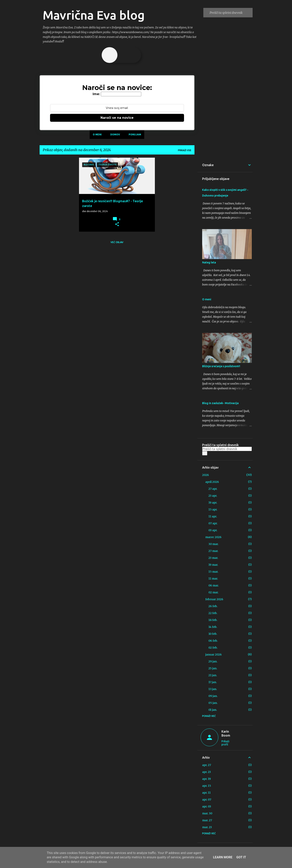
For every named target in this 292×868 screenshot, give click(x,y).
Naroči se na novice (117, 118)
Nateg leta (209, 262)
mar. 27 (207, 820)
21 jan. (213, 675)
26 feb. (213, 606)
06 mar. (214, 585)
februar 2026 (214, 599)
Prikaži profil (225, 743)
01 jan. (213, 710)
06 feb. (213, 641)
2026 (206, 475)
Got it (241, 857)
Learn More (223, 857)
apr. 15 (207, 786)
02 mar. (213, 592)
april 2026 (212, 482)
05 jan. (213, 703)
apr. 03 (207, 806)
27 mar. (213, 551)
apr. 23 (206, 772)
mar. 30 (207, 813)
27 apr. (213, 489)
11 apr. (213, 516)
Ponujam (135, 134)
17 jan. (213, 682)
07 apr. (213, 523)
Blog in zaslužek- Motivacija (220, 403)
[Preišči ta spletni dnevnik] (230, 13)
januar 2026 (213, 655)
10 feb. (213, 634)
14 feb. (213, 627)
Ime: (96, 94)
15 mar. (213, 572)
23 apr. (213, 496)
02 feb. (213, 648)
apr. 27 (207, 765)
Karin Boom (226, 733)
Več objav (117, 242)
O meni (97, 134)
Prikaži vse (185, 150)
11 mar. (213, 579)
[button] (117, 224)
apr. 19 (206, 779)
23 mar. (213, 558)
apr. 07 (207, 800)
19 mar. (213, 565)
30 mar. (213, 544)
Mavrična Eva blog (94, 15)
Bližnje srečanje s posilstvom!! (221, 366)
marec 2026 (213, 537)
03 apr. (213, 530)
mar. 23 (207, 827)
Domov (115, 134)
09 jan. (213, 696)
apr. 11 (206, 793)
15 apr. (213, 509)
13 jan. (213, 689)
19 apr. (213, 503)
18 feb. (213, 620)
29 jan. (213, 661)
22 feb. (213, 613)
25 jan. (213, 668)
